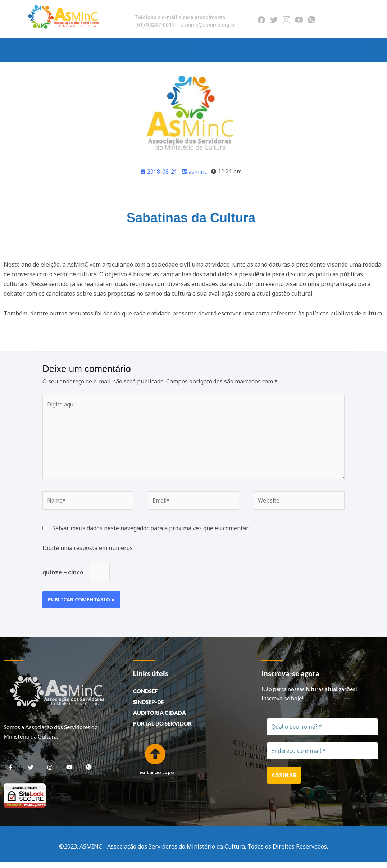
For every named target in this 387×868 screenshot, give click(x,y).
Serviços (188, 50)
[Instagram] (286, 19)
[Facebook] (261, 19)
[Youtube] (299, 19)
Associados (137, 50)
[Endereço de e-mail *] (322, 757)
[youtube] (69, 773)
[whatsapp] (88, 773)
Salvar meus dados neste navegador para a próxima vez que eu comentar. (150, 532)
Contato (334, 50)
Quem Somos (83, 50)
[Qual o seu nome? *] (322, 732)
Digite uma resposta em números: (88, 552)
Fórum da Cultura (245, 50)
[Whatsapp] (312, 19)
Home (41, 50)
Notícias (297, 50)
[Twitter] (274, 19)
